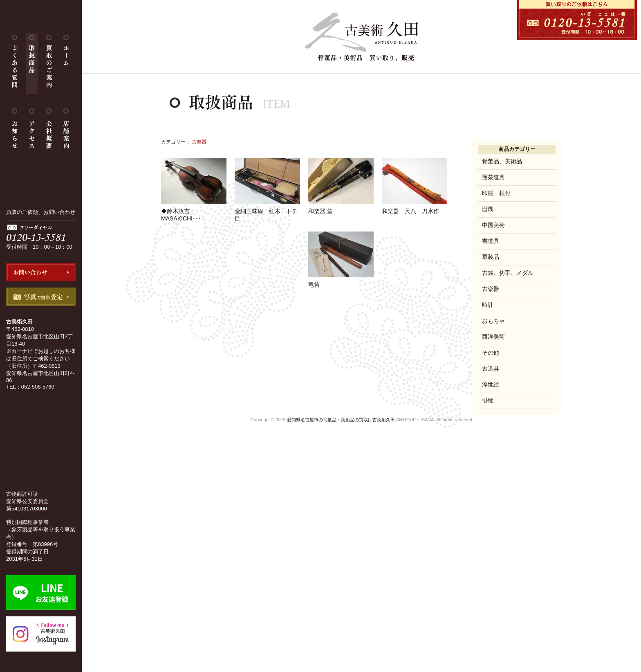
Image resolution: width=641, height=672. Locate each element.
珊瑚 (488, 209)
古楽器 (491, 289)
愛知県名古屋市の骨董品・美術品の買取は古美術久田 (341, 420)
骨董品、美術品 (502, 161)
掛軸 (488, 400)
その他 (491, 353)
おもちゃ (493, 321)
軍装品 (491, 257)
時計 (488, 305)
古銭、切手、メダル (508, 273)
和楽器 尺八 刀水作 (415, 208)
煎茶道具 (493, 177)
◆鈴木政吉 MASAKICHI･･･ (194, 211)
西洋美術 (493, 337)
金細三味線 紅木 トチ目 (267, 211)
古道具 (491, 369)
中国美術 (493, 225)
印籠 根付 (496, 193)
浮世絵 (491, 384)
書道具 (491, 241)
